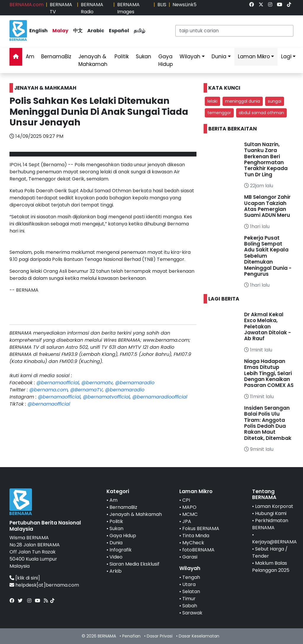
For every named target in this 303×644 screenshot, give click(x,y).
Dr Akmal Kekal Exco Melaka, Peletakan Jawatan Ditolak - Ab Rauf (267, 327)
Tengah (191, 577)
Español (119, 31)
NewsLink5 (184, 5)
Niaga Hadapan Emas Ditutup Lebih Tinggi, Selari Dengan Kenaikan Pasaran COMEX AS (269, 373)
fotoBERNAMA (198, 550)
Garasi (190, 557)
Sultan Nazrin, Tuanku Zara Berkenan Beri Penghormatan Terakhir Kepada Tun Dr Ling (266, 159)
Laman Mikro (254, 57)
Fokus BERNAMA (201, 528)
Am (30, 57)
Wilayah (190, 57)
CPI (186, 500)
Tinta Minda (196, 536)
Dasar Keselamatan (199, 636)
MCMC (190, 514)
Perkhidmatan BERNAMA (270, 524)
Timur (189, 599)
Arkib (116, 571)
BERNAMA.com (26, 5)
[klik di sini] (28, 578)
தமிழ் (140, 31)
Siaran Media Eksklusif (134, 564)
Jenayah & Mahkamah (93, 60)
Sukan (144, 57)
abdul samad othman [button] (261, 113)
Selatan (191, 591)
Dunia (219, 57)
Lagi (286, 57)
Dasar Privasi (160, 636)
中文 (78, 31)
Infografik (121, 550)
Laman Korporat (274, 506)
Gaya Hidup (166, 60)
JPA (187, 521)
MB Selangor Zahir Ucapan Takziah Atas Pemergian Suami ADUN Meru (267, 206)
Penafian (131, 636)
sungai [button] (275, 101)
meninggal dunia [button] (243, 101)
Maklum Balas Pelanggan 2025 (271, 567)
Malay (60, 31)
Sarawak (192, 613)
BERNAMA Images (128, 8)
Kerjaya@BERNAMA (274, 542)
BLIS (162, 5)
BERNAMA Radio (92, 8)
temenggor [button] (219, 113)
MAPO (189, 507)
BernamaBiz (56, 57)
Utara (189, 584)
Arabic (96, 31)
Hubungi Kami (271, 513)
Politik (122, 57)
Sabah (190, 606)
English (38, 31)
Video (116, 557)
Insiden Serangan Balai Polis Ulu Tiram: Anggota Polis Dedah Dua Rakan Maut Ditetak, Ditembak (268, 423)
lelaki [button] (212, 101)
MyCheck (193, 543)
